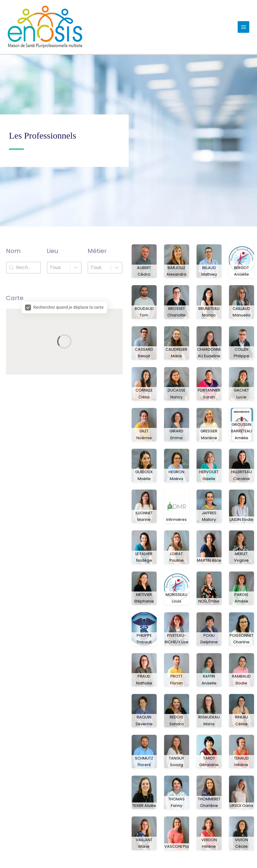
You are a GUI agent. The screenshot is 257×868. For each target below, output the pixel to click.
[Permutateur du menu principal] (243, 27)
